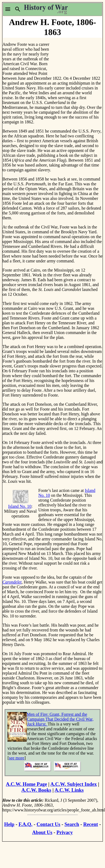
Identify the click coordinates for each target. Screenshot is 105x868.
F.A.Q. (25, 824)
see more (16, 758)
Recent (91, 824)
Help (9, 824)
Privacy (65, 832)
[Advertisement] (76, 55)
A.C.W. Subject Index (74, 784)
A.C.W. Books (36, 790)
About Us (42, 832)
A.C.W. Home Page (27, 784)
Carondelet (12, 582)
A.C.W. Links (69, 790)
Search (72, 824)
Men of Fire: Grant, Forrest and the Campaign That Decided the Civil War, (60, 719)
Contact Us (49, 824)
